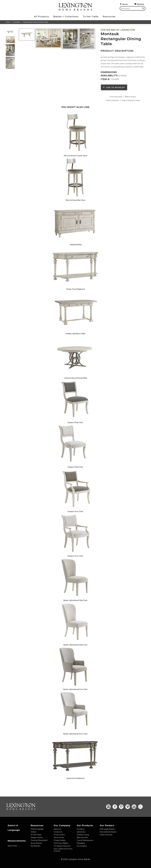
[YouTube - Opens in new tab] (134, 807)
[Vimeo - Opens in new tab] (128, 807)
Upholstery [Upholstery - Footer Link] (81, 832)
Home (8, 22)
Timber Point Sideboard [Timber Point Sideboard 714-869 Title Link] (75, 289)
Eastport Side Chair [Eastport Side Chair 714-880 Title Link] (75, 422)
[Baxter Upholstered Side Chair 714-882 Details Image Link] (75, 597)
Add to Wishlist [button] (115, 87)
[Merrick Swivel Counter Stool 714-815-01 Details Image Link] (75, 152)
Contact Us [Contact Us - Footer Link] (58, 832)
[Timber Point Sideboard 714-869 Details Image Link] (75, 286)
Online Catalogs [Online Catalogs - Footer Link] (37, 829)
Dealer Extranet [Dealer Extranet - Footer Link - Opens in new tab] (106, 835)
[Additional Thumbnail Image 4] (10, 63)
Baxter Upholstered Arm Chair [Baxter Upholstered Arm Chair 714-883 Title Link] (75, 689)
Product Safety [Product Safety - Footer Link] (60, 840)
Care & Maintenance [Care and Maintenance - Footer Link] (85, 840)
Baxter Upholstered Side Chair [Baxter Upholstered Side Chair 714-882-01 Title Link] (75, 645)
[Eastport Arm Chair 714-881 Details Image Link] (75, 508)
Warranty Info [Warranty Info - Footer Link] (82, 837)
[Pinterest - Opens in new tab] (121, 807)
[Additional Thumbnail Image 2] (10, 40)
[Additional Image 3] (70, 39)
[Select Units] (14, 846)
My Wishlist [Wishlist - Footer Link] (36, 846)
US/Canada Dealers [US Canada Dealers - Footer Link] (107, 829)
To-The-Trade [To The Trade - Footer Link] (36, 835)
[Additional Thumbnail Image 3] (10, 50)
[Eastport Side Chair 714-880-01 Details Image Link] (75, 463)
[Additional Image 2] (49, 38)
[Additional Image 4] (87, 39)
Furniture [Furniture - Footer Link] (81, 829)
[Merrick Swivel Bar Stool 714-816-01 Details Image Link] (75, 197)
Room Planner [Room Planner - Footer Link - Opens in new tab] (36, 843)
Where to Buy (130, 97)
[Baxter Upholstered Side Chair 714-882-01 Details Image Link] (75, 641)
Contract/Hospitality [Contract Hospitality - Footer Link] (39, 840)
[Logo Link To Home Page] (75, 10)
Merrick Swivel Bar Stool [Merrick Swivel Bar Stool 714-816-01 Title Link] (76, 200)
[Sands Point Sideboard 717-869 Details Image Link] (75, 775)
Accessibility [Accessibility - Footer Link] (82, 846)
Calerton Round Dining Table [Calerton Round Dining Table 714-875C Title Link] (76, 378)
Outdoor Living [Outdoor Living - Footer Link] (83, 835)
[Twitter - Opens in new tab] (140, 807)
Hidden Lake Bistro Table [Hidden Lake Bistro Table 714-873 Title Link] (76, 334)
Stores (124, 4)
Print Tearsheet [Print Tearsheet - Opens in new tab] (116, 97)
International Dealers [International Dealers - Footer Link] (108, 832)
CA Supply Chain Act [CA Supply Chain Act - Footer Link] (62, 846)
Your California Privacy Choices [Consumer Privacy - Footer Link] (63, 850)
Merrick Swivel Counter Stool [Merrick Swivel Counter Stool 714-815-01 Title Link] (76, 156)
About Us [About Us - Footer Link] (57, 829)
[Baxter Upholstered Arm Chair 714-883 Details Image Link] (75, 686)
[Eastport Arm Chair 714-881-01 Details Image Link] (75, 552)
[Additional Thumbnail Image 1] (10, 32)
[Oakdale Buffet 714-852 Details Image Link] (75, 241)
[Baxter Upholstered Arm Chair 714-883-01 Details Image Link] (75, 730)
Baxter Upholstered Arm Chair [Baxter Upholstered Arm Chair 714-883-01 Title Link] (75, 734)
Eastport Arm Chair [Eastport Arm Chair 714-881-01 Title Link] (75, 556)
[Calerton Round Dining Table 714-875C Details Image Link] (75, 375)
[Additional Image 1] (27, 35)
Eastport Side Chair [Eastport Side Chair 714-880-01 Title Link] (75, 467)
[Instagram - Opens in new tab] (108, 807)
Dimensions (109, 72)
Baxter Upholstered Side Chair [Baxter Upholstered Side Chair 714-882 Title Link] (75, 600)
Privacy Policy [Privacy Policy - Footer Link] (59, 835)
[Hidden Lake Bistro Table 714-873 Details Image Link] (75, 330)
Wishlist (139, 4)
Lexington (128, 30)
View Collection (112, 100)
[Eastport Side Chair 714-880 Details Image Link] (75, 419)
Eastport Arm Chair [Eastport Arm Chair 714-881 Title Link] (75, 511)
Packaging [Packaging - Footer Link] (81, 843)
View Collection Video (131, 100)
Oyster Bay (16, 22)
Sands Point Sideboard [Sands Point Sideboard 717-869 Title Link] (76, 778)
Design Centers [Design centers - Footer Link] (37, 837)
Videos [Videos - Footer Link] (34, 832)
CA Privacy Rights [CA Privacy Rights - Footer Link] (61, 843)
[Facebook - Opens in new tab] (115, 807)
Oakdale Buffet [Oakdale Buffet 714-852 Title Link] (76, 245)
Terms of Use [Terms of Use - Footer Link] (59, 837)
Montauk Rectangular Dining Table (36, 22)
